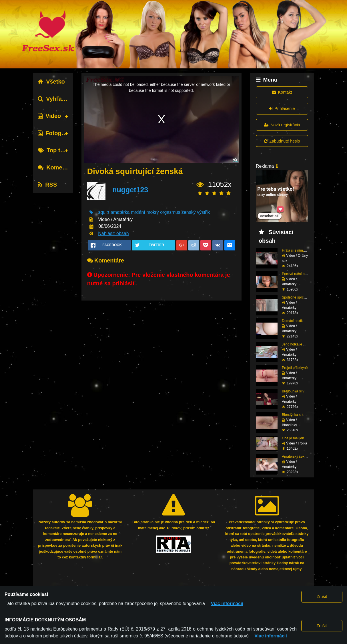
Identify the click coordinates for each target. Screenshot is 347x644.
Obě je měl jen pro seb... (301, 438)
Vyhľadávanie (60, 99)
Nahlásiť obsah (113, 233)
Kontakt (282, 92)
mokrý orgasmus (163, 212)
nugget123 (130, 190)
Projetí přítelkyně (295, 368)
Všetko (51, 82)
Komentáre (57, 167)
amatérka (120, 212)
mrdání (138, 212)
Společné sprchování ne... (302, 297)
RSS (47, 185)
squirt (104, 212)
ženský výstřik (196, 212)
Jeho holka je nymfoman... (302, 344)
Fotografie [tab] (55, 133)
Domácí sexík (292, 321)
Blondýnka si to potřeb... (300, 415)
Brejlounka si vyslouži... (300, 391)
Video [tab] (49, 116)
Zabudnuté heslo (282, 141)
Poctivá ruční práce (297, 274)
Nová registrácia (282, 125)
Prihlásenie (282, 108)
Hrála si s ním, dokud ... (300, 250)
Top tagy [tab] (54, 150)
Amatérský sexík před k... (301, 457)
